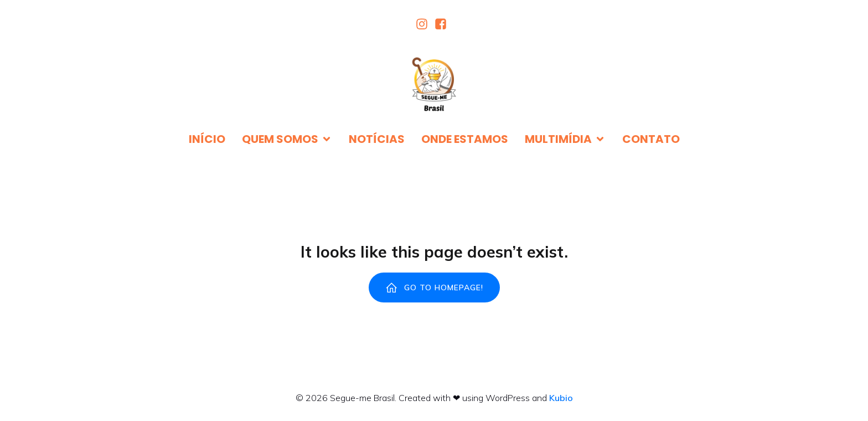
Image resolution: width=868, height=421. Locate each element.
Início (207, 139)
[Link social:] (425, 24)
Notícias (377, 139)
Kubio (561, 398)
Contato (651, 139)
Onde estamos (465, 139)
